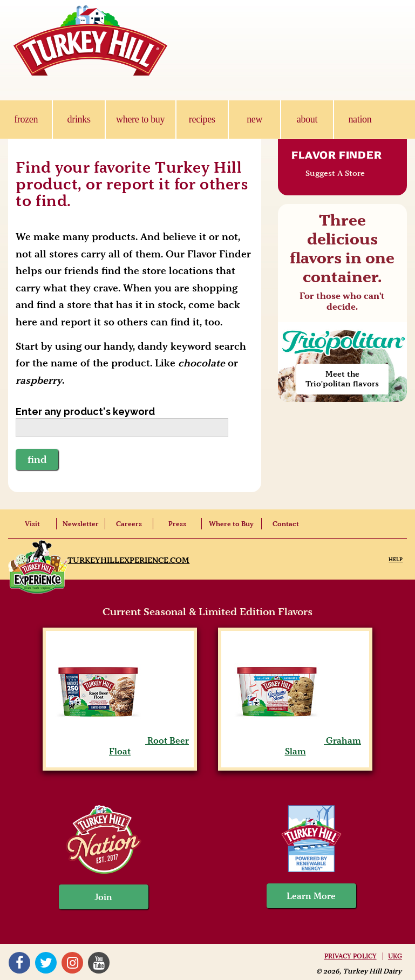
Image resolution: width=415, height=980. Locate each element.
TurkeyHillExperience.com (128, 560)
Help (396, 559)
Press (177, 524)
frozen (26, 119)
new (254, 119)
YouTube (98, 963)
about (307, 119)
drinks (79, 119)
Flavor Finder (336, 155)
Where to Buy (231, 524)
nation (360, 119)
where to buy (140, 119)
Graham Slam (295, 746)
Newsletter (81, 524)
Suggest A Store (335, 173)
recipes (202, 119)
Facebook (19, 963)
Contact (286, 524)
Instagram (72, 963)
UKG (395, 956)
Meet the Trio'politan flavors (342, 379)
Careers (129, 524)
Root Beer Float (120, 746)
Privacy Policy (351, 956)
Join (104, 897)
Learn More (311, 896)
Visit (32, 524)
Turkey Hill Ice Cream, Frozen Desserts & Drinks (91, 40)
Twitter (45, 963)
